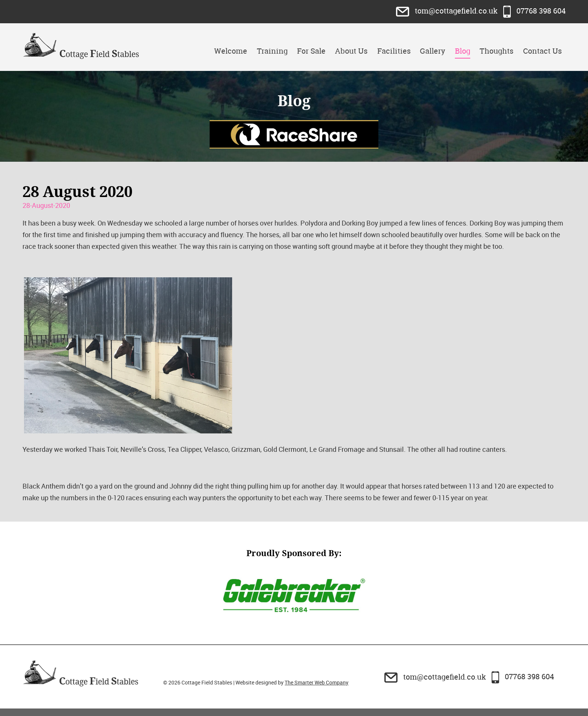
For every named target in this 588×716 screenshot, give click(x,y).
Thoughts (496, 51)
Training (272, 51)
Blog (463, 51)
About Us (351, 51)
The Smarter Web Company (316, 682)
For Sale (311, 51)
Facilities (394, 51)
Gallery (433, 51)
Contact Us (542, 51)
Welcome (231, 51)
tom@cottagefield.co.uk (448, 11)
